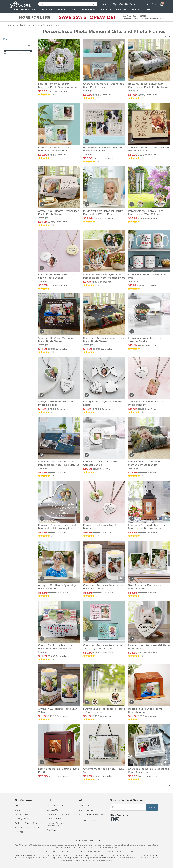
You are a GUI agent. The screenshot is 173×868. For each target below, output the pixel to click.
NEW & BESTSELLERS (24, 10)
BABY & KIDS (88, 10)
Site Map (51, 830)
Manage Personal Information (56, 824)
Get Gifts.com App (88, 820)
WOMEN (62, 10)
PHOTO (151, 10)
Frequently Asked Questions (61, 814)
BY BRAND (137, 10)
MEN (74, 10)
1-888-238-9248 (126, 4)
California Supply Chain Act (28, 823)
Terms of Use (21, 814)
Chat (106, 4)
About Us (20, 805)
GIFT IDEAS (47, 10)
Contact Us (52, 810)
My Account (85, 805)
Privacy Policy (22, 819)
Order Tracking (86, 810)
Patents (19, 832)
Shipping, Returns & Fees (91, 814)
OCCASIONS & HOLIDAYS (113, 10)
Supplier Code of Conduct (28, 827)
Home (6, 25)
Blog (17, 810)
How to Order (54, 819)
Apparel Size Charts (57, 805)
